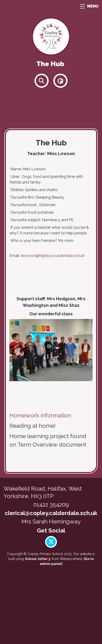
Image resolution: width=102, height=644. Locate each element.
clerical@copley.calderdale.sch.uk (51, 513)
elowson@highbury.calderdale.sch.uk (53, 256)
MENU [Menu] (89, 6)
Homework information (40, 415)
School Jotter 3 (38, 559)
